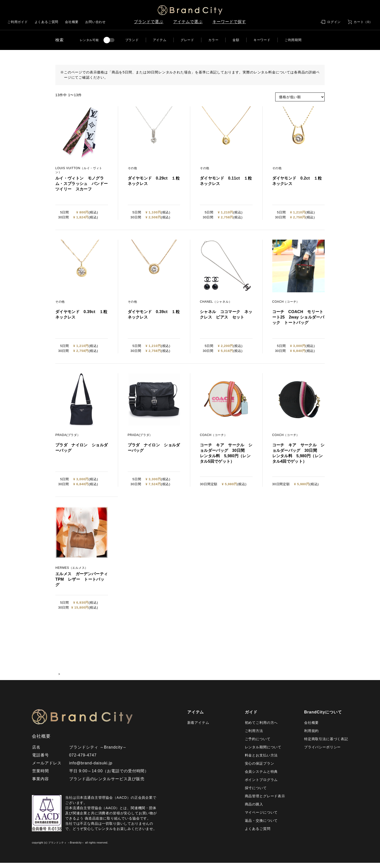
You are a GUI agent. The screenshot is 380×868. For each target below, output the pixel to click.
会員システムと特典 (261, 777)
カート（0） (363, 22)
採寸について (256, 793)
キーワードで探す (229, 22)
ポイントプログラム (261, 785)
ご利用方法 (254, 736)
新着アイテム (198, 728)
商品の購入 (254, 809)
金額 (236, 40)
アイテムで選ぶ (188, 22)
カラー (213, 40)
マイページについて (261, 818)
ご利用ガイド (18, 22)
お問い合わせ (95, 22)
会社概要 (72, 22)
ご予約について (258, 744)
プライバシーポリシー (322, 752)
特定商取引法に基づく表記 (326, 744)
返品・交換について (261, 826)
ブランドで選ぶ (149, 22)
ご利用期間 (293, 40)
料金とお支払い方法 (261, 760)
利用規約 (311, 736)
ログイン (334, 22)
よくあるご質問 (46, 22)
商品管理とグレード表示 (265, 801)
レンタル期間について (263, 752)
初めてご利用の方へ (261, 728)
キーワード (262, 40)
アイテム (160, 40)
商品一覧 (79, 679)
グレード (187, 40)
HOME (60, 679)
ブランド (132, 40)
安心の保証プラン (260, 769)
